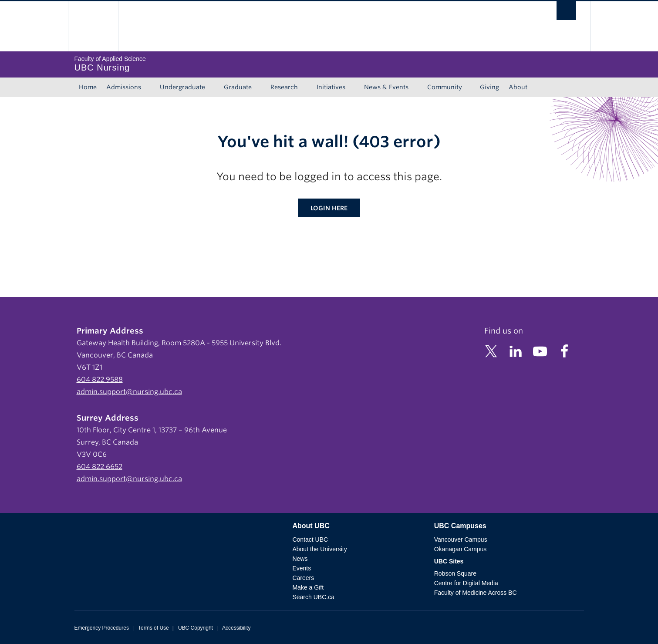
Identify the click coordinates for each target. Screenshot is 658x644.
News (300, 559)
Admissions (124, 87)
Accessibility (236, 628)
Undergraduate (182, 87)
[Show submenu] (149, 88)
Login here (329, 208)
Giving (489, 87)
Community (445, 87)
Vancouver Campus (461, 539)
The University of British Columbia (93, 26)
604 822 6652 (100, 467)
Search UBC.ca (313, 597)
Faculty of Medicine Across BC (476, 593)
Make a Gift (308, 587)
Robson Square (455, 573)
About (518, 87)
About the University (319, 549)
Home (88, 87)
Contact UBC (310, 539)
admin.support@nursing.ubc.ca (129, 392)
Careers (303, 578)
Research (284, 87)
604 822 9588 (100, 379)
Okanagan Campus (461, 549)
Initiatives (331, 87)
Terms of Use (154, 628)
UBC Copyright (196, 628)
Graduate (238, 87)
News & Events (386, 87)
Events (302, 568)
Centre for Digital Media (466, 583)
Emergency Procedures (102, 628)
